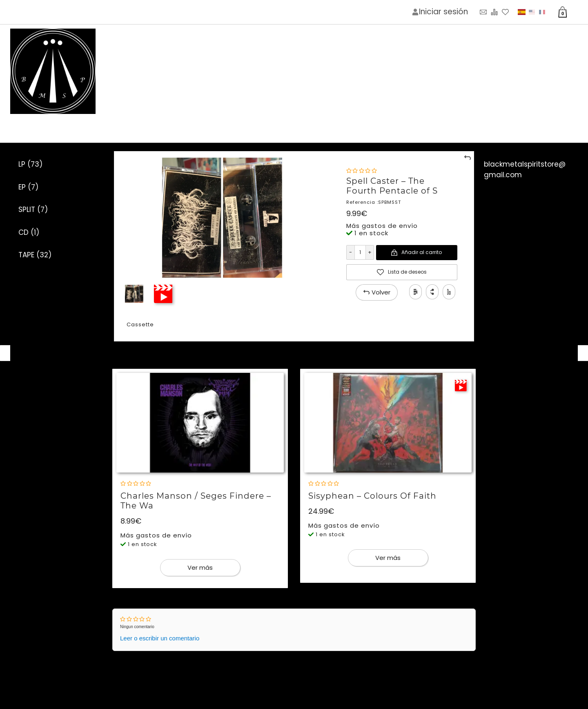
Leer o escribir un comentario (160, 638)
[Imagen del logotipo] (53, 72)
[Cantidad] (360, 252)
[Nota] (362, 171)
